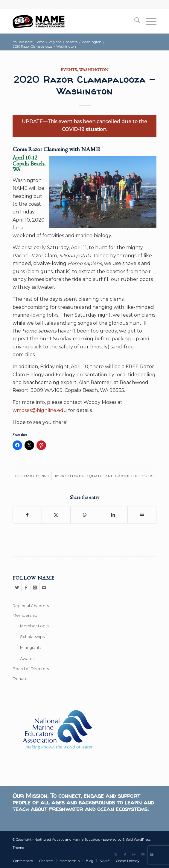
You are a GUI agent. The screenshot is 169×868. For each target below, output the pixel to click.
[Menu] (148, 21)
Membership (25, 615)
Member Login (34, 626)
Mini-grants (31, 647)
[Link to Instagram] (134, 855)
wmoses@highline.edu (40, 410)
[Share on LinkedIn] (113, 515)
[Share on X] (56, 515)
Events (69, 69)
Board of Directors (31, 669)
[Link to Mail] (143, 855)
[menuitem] (134, 21)
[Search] (134, 21)
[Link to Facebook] (125, 855)
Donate (20, 679)
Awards (27, 658)
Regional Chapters (31, 606)
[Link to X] (116, 855)
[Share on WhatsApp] (85, 515)
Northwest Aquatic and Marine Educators (107, 476)
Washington (94, 69)
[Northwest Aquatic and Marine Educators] (70, 21)
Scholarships (32, 637)
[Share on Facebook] (27, 515)
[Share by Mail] (142, 515)
